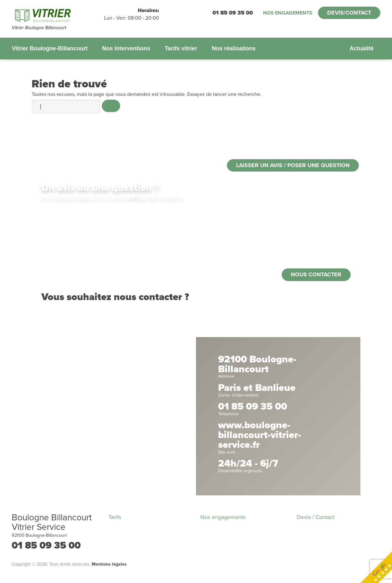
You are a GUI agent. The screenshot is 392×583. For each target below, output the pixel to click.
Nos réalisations (234, 48)
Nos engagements (288, 13)
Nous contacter (316, 274)
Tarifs (115, 517)
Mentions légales (109, 564)
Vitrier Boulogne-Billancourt (50, 48)
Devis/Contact (349, 13)
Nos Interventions (126, 48)
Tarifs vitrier (181, 48)
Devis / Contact (316, 517)
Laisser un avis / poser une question (293, 165)
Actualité (362, 48)
